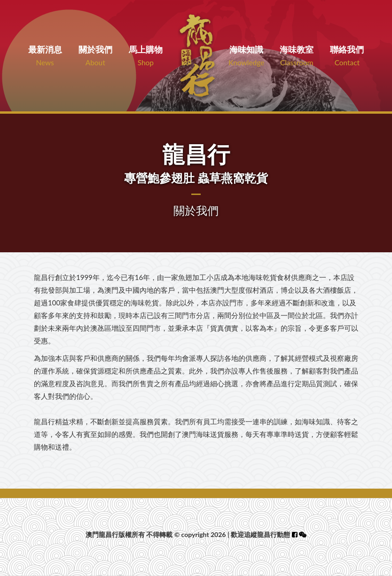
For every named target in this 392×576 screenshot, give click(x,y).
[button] (303, 534)
